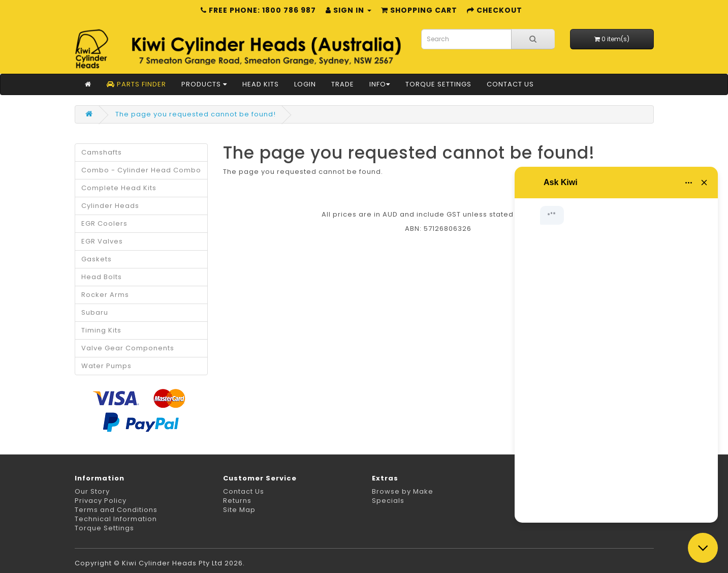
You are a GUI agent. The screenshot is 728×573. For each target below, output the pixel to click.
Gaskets (97, 259)
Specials (388, 501)
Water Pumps (106, 366)
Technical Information (116, 519)
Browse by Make (403, 491)
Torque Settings (438, 84)
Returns (237, 501)
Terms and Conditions (116, 510)
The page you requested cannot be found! (196, 114)
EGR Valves (102, 241)
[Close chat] (703, 548)
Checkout (495, 10)
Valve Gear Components (128, 348)
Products (204, 84)
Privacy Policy (101, 501)
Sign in (349, 10)
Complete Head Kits (119, 188)
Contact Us (510, 84)
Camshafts (102, 152)
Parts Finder (136, 84)
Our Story (92, 491)
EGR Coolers (104, 223)
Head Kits (261, 84)
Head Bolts (102, 277)
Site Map (239, 510)
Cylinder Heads (110, 206)
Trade (343, 84)
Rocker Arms (105, 295)
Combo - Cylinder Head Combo (141, 170)
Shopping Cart (419, 10)
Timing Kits (101, 330)
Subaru (95, 312)
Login (305, 84)
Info (380, 84)
